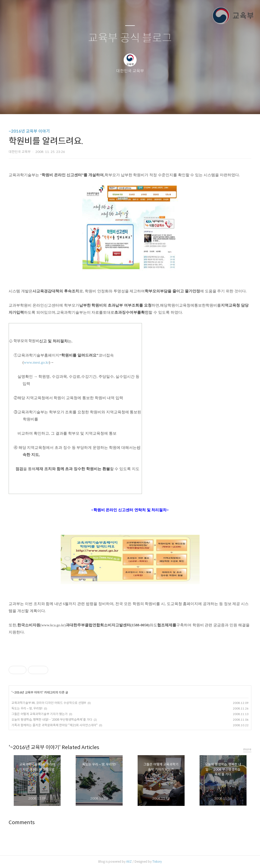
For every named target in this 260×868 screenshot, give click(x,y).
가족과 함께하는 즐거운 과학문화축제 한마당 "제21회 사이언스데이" (54, 725)
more (247, 749)
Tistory (157, 862)
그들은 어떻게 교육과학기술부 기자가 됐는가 (39, 714)
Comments (22, 822)
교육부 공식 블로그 (130, 38)
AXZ (129, 862)
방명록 (121, 104)
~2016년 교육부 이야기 (29, 131)
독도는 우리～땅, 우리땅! (27, 708)
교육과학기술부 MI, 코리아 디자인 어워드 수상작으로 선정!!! (49, 703)
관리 (156, 104)
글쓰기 (104, 104)
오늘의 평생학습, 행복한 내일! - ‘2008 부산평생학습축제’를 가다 (52, 720)
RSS (138, 104)
